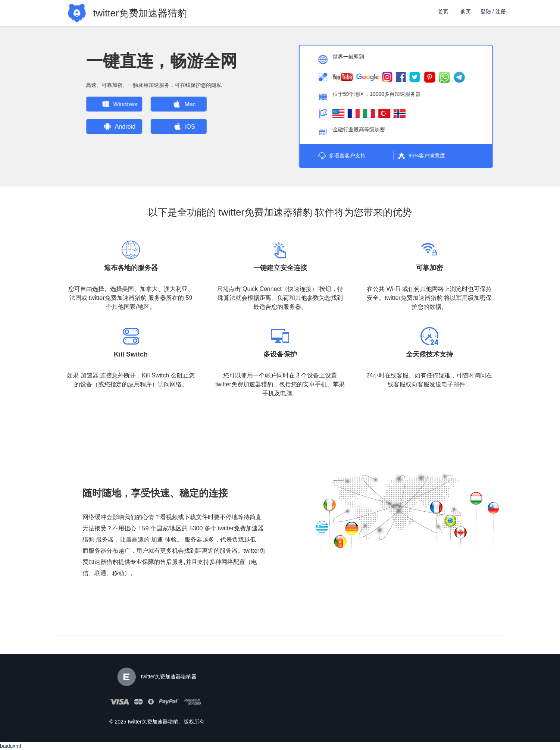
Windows (110, 104)
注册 (501, 12)
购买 (466, 12)
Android (110, 126)
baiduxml (10, 746)
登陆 (486, 12)
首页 (443, 12)
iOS (175, 126)
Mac (175, 104)
